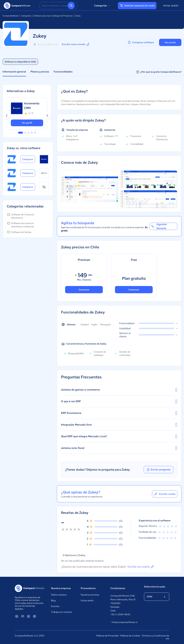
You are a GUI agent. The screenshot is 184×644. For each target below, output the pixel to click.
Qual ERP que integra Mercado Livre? (119, 436)
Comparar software (141, 42)
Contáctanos (118, 588)
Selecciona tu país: (155, 587)
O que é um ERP (119, 401)
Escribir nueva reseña (76, 44)
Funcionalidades (63, 72)
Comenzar (84, 290)
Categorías (103, 6)
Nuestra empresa (61, 588)
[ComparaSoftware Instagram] (34, 616)
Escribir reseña (165, 494)
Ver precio (170, 42)
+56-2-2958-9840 (120, 614)
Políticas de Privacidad (107, 636)
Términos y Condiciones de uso (156, 637)
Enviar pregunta (158, 470)
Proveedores (88, 588)
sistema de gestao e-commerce (119, 390)
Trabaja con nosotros (61, 612)
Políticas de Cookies (130, 636)
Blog (53, 600)
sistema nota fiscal (119, 448)
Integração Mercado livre (119, 425)
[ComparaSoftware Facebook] (29, 616)
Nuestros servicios (90, 595)
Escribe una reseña (141, 567)
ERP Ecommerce (119, 413)
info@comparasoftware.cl (124, 622)
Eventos (55, 606)
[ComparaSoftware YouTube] (23, 616)
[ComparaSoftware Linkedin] (17, 616)
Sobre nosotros (59, 595)
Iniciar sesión (171, 6)
